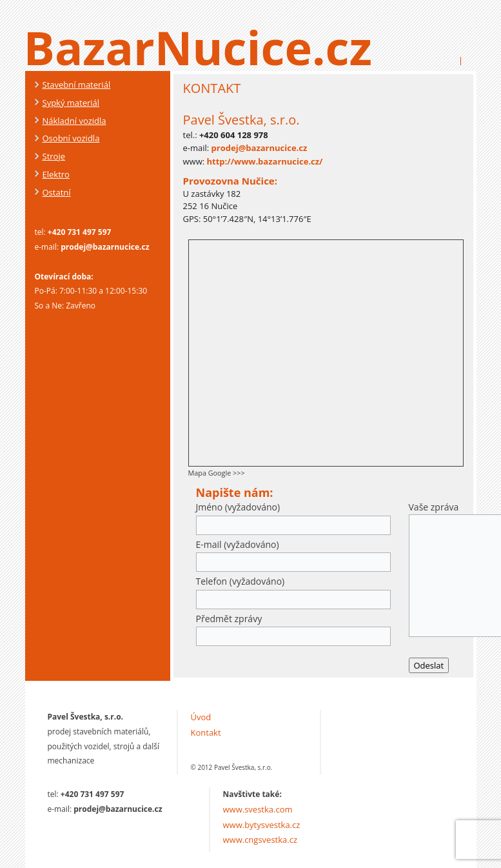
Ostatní (57, 192)
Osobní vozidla (71, 138)
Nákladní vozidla (74, 121)
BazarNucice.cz (198, 47)
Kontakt (206, 732)
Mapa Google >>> (217, 473)
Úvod (201, 717)
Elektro (56, 174)
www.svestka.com (258, 809)
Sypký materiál (71, 103)
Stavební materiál (77, 85)
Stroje (54, 156)
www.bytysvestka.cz (262, 825)
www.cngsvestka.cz (260, 840)
